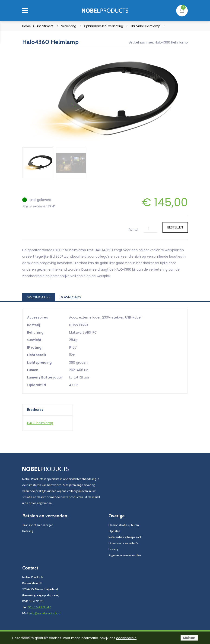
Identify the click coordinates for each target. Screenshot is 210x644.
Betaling (28, 531)
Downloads (70, 297)
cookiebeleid (126, 638)
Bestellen (175, 227)
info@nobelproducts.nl (45, 613)
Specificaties (39, 297)
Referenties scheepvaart (125, 537)
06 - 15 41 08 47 (39, 607)
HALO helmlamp (40, 423)
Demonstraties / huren (124, 525)
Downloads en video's (123, 543)
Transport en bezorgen (38, 525)
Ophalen (114, 531)
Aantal (133, 229)
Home (26, 26)
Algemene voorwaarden (125, 555)
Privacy (113, 549)
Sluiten (189, 638)
